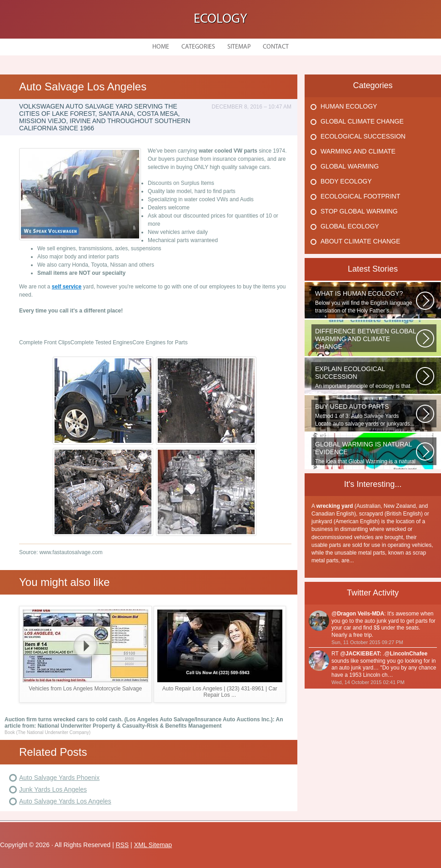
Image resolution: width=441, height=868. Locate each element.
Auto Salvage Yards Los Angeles (65, 801)
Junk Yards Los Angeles (53, 789)
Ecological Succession (363, 136)
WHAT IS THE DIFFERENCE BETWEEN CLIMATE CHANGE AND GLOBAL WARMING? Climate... (366, 340)
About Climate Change (360, 241)
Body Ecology (346, 181)
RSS (122, 845)
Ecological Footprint (360, 196)
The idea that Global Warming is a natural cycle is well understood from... (366, 453)
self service (67, 287)
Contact (276, 47)
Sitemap (239, 47)
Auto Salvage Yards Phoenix (59, 778)
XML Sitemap (153, 845)
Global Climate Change (362, 121)
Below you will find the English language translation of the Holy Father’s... (366, 302)
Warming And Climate (358, 151)
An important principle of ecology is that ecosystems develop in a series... (366, 377)
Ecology (220, 19)
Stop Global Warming (359, 211)
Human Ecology (349, 106)
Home (161, 47)
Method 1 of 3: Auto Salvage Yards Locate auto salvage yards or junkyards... (366, 415)
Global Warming (350, 166)
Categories (198, 47)
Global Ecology (350, 226)
